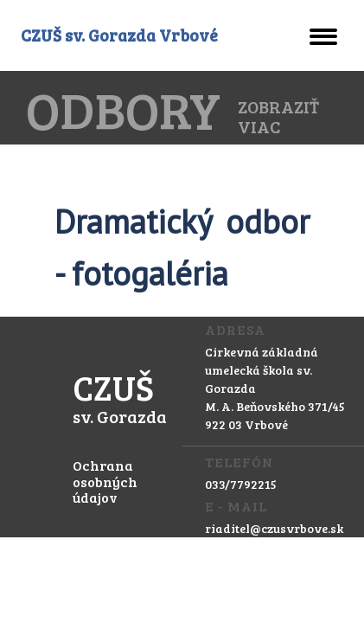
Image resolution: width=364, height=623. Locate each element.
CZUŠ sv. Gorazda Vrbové (119, 35)
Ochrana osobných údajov (105, 481)
